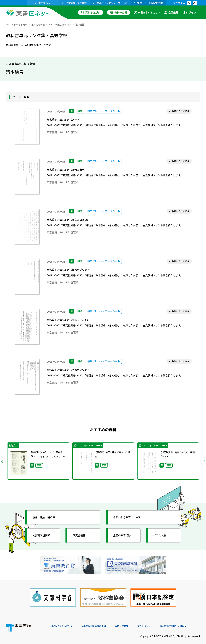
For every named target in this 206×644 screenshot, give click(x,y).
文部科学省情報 (43, 536)
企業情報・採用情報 (74, 3)
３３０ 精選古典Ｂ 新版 (63, 24)
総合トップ (43, 3)
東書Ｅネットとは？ (147, 12)
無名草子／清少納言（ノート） (67, 120)
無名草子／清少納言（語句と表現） (69, 170)
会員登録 (171, 12)
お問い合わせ (129, 623)
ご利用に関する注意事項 (99, 623)
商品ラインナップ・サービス (110, 3)
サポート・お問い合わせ (148, 3)
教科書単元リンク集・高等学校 (31, 24)
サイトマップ (153, 623)
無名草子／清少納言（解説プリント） (71, 320)
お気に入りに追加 (179, 111)
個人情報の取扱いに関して (185, 623)
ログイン (189, 12)
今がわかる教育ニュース (129, 518)
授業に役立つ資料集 (46, 518)
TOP (8, 24)
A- (189, 3)
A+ (195, 3)
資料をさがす (91, 12)
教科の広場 (119, 12)
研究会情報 (81, 536)
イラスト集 (161, 536)
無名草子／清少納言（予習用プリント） (72, 370)
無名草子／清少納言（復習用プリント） (72, 270)
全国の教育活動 (124, 536)
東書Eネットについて (63, 623)
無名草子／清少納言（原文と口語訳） (71, 220)
